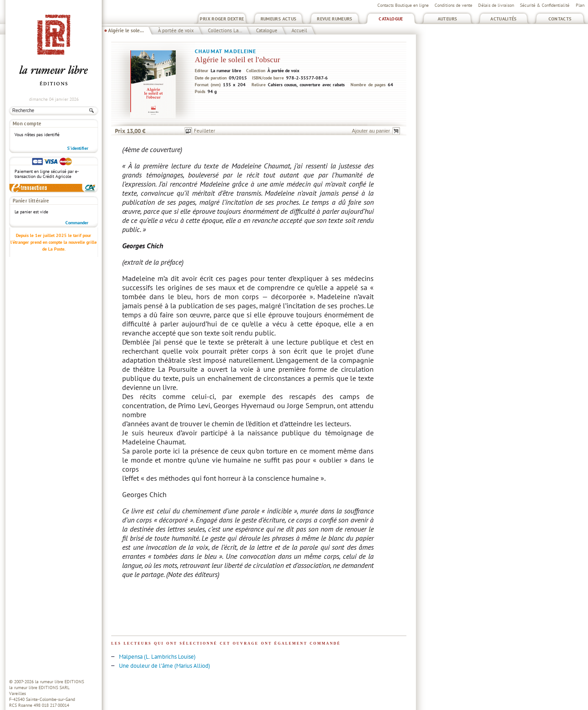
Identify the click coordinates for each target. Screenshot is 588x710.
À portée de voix (176, 30)
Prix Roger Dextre (222, 19)
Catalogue (391, 19)
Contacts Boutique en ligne (403, 5)
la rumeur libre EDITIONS (59, 682)
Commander (77, 223)
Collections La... (225, 30)
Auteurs (447, 19)
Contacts (560, 19)
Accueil (299, 30)
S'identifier (78, 148)
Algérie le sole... (126, 30)
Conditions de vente (453, 5)
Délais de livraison (496, 5)
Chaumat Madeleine (226, 51)
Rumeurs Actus (279, 19)
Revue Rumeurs (335, 19)
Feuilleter (205, 131)
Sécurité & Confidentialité (545, 5)
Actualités (504, 19)
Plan (580, 5)
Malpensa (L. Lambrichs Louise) (157, 657)
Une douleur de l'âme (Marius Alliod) (165, 666)
